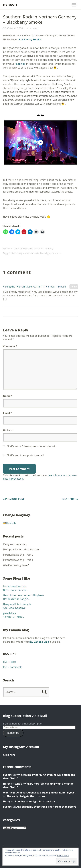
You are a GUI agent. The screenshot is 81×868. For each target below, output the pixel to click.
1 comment (32, 28)
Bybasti (10, 5)
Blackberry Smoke (30, 39)
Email (7, 413)
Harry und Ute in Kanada (17, 604)
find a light (45, 253)
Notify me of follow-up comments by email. (32, 446)
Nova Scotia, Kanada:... (16, 590)
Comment (10, 346)
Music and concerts (23, 249)
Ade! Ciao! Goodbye (14, 608)
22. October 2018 (13, 28)
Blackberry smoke (20, 253)
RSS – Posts (10, 662)
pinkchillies (9, 613)
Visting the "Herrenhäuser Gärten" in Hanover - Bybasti (35, 287)
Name (8, 396)
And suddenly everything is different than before (46, 807)
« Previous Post (14, 499)
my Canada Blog (39, 642)
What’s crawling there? (16, 565)
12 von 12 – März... (14, 617)
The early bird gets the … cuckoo (27, 796)
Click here (9, 755)
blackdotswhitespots (15, 586)
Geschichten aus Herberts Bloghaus (23, 595)
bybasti (8, 775)
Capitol (20, 64)
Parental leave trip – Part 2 (18, 555)
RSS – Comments (13, 667)
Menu (74, 5)
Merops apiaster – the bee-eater (21, 549)
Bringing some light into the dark (35, 801)
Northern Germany (43, 249)
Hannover (57, 253)
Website (8, 430)
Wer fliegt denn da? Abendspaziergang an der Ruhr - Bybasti (40, 793)
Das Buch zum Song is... (17, 599)
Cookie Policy (63, 855)
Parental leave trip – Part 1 (18, 560)
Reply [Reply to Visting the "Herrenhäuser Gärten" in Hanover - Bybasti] (74, 287)
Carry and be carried (15, 544)
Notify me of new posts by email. (26, 455)
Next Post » (70, 499)
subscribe (13, 733)
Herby (7, 784)
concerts (35, 253)
